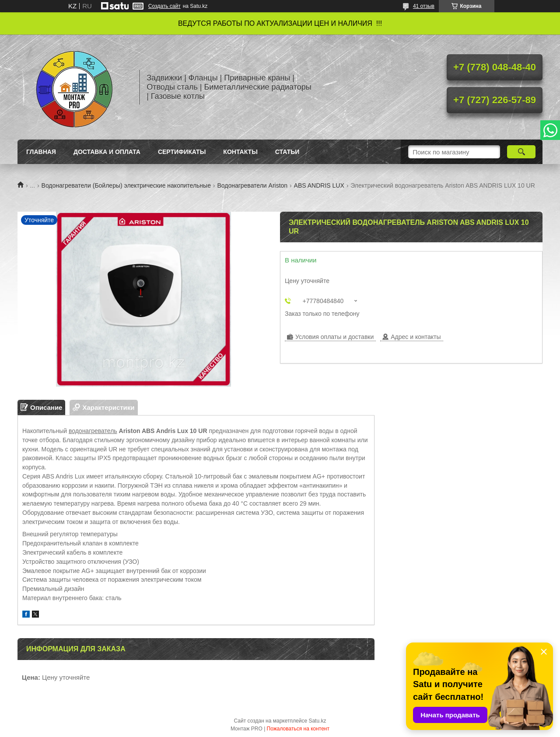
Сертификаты (182, 152)
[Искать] (521, 152)
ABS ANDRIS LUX (319, 185)
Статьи (287, 152)
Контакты (240, 152)
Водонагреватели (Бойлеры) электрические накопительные (126, 185)
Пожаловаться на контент (298, 729)
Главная (41, 152)
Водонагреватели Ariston (252, 185)
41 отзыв (424, 6)
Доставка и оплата (107, 152)
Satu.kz (317, 721)
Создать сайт (164, 6)
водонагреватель (93, 431)
